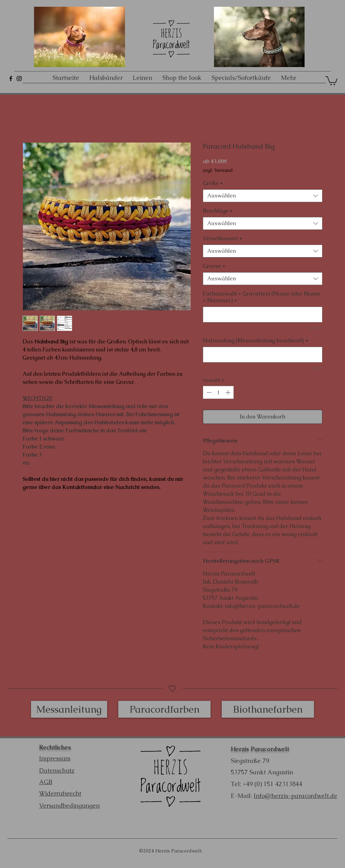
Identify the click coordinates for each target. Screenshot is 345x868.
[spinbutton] (218, 392)
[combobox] (263, 196)
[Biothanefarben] (268, 709)
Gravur (214, 266)
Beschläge (218, 211)
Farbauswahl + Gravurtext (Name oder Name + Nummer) (261, 297)
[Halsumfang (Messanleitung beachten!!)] (263, 355)
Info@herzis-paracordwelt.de (295, 796)
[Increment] (229, 392)
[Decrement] (208, 392)
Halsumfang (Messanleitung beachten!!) (256, 341)
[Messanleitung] (69, 709)
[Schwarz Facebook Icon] (11, 79)
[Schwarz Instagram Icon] (19, 79)
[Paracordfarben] (164, 709)
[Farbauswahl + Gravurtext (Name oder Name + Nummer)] (263, 315)
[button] (332, 80)
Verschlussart (223, 239)
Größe (213, 183)
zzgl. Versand (218, 170)
